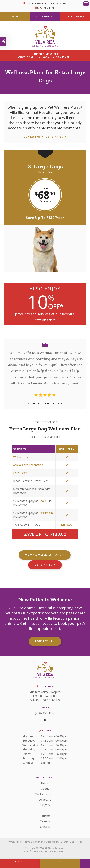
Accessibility (53, 842)
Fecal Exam (20, 473)
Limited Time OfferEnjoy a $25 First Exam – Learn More (44, 55)
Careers (45, 821)
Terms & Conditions (34, 842)
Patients (45, 816)
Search (65, 842)
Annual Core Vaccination (28, 465)
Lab (45, 810)
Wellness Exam (23, 457)
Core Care (45, 799)
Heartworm (46, 513)
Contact (45, 827)
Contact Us (32, 137)
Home (45, 783)
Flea (41, 501)
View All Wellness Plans (43, 555)
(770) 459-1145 (46, 8)
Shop (15, 16)
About (45, 789)
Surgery (45, 805)
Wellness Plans (45, 794)
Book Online (45, 16)
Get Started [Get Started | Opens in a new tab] (54, 137)
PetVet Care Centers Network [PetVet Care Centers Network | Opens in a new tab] (50, 851)
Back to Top (76, 842)
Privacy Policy (15, 842)
